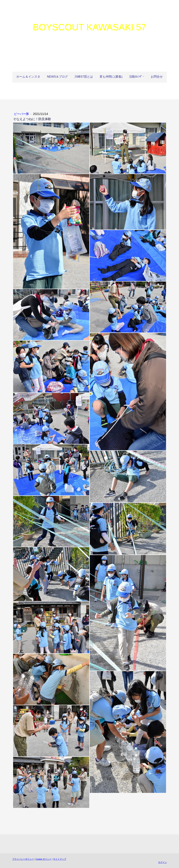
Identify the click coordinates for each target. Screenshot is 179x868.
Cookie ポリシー (43, 859)
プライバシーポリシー (23, 859)
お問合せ (157, 77)
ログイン (163, 862)
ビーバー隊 (22, 114)
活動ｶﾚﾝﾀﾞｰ (137, 77)
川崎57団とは (84, 77)
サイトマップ (60, 859)
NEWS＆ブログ (57, 77)
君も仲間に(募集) (111, 77)
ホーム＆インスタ (28, 77)
